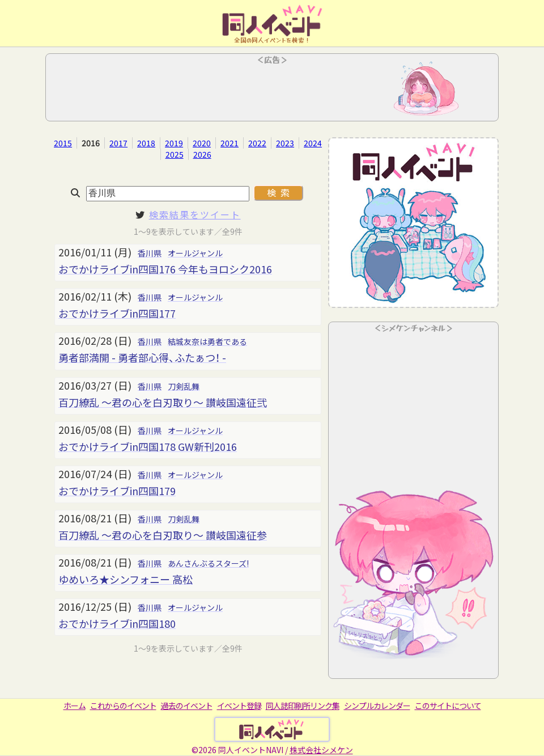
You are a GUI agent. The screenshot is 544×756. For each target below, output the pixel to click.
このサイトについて (448, 706)
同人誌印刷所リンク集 (303, 706)
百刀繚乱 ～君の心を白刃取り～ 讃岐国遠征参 (163, 535)
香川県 (150, 253)
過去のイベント (187, 706)
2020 (202, 143)
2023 (285, 143)
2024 (313, 143)
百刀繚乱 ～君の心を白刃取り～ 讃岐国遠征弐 (163, 402)
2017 (118, 143)
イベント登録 (239, 706)
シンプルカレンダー (377, 706)
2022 (257, 143)
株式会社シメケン (321, 750)
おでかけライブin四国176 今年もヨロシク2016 (165, 269)
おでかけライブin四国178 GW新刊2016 (148, 446)
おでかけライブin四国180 (117, 623)
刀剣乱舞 (184, 386)
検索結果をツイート (195, 214)
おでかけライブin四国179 (117, 491)
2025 (175, 154)
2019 (174, 143)
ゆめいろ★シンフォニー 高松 (126, 579)
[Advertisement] (272, 91)
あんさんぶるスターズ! (208, 563)
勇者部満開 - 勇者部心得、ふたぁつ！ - (142, 357)
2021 (229, 143)
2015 (63, 143)
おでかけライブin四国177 (117, 313)
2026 (202, 154)
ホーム (75, 706)
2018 (146, 143)
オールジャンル (195, 253)
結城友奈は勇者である (207, 341)
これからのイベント (123, 706)
